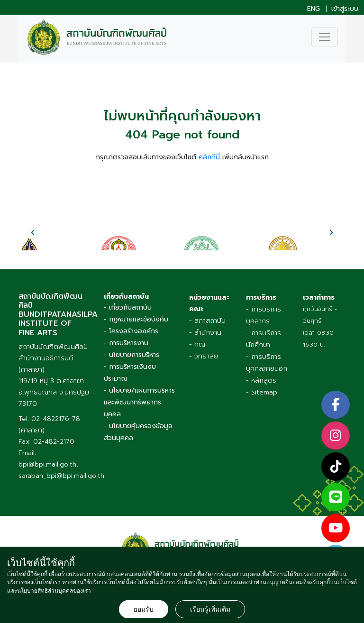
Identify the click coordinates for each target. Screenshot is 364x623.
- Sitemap (262, 392)
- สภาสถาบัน (207, 321)
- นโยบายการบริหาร (132, 355)
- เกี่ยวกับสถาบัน (128, 307)
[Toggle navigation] (325, 37)
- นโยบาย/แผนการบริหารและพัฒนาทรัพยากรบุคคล (139, 402)
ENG (314, 9)
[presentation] (33, 232)
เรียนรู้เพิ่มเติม (210, 609)
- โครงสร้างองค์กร (131, 331)
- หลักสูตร (261, 380)
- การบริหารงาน (126, 343)
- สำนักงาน (205, 333)
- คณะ (198, 344)
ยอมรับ (144, 609)
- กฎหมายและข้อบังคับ (136, 319)
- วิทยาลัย (204, 356)
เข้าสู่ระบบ (345, 9)
